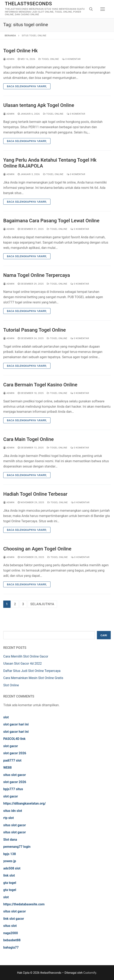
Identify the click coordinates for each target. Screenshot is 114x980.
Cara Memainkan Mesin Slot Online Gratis (33, 678)
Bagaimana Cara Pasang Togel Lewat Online (51, 221)
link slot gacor (14, 919)
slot (6, 717)
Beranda (10, 35)
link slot (9, 875)
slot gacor (11, 746)
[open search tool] (91, 9)
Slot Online (11, 685)
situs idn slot (13, 811)
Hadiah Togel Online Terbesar (35, 494)
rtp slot (9, 818)
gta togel (10, 883)
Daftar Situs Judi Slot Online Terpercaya (32, 671)
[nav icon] (103, 9)
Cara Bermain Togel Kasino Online (40, 385)
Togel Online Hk (20, 51)
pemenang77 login (17, 847)
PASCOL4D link (14, 739)
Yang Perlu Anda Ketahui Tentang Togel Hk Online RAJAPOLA (50, 163)
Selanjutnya (42, 604)
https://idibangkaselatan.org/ (25, 803)
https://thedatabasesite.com (24, 904)
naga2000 (11, 933)
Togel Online (49, 59)
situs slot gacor (15, 775)
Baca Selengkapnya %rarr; (27, 86)
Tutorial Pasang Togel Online (35, 330)
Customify (90, 973)
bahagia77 (11, 947)
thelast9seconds (28, 4)
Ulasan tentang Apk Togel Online (39, 105)
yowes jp (10, 861)
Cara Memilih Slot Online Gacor (26, 656)
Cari (104, 635)
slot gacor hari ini (16, 724)
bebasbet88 (12, 940)
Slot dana (10, 840)
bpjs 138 (10, 854)
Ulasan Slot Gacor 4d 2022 (22, 664)
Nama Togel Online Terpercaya (37, 275)
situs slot (10, 926)
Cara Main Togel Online (28, 439)
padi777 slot (12, 760)
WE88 (7, 768)
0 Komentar (71, 59)
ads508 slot (12, 868)
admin (9, 59)
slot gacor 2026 (15, 753)
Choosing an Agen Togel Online (37, 549)
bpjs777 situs (13, 789)
